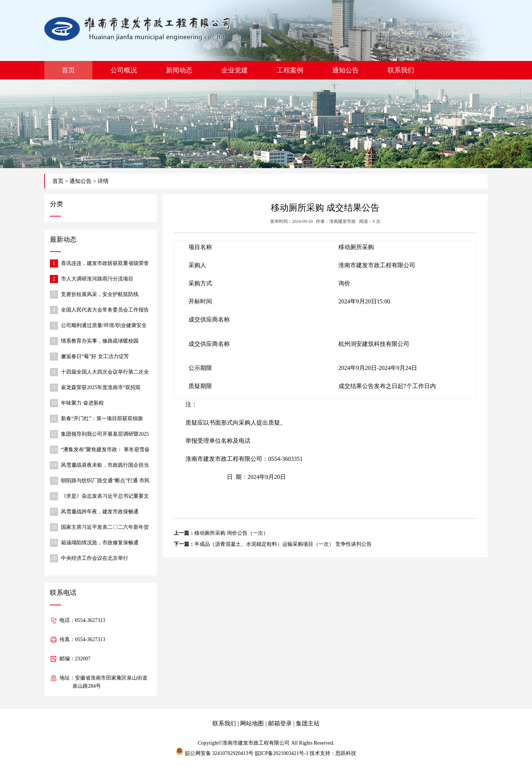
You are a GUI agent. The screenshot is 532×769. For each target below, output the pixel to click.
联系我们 (401, 70)
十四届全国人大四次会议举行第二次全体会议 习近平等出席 (105, 373)
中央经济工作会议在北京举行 (95, 558)
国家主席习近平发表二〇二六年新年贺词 (105, 528)
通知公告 (345, 70)
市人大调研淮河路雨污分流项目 (97, 279)
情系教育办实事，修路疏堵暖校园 (100, 341)
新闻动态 (179, 70)
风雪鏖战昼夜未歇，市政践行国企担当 (105, 465)
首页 (68, 70)
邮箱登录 (280, 723)
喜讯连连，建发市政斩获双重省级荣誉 (105, 263)
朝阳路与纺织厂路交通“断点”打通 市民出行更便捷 (105, 481)
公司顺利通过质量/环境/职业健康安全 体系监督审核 (104, 326)
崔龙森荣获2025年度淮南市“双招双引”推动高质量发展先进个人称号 (101, 388)
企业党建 (235, 70)
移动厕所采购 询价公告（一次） (231, 533)
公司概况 (124, 70)
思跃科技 (346, 753)
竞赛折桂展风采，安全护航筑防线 (100, 294)
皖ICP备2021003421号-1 (282, 753)
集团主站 (308, 723)
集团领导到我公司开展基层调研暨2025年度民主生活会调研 (105, 435)
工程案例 (290, 70)
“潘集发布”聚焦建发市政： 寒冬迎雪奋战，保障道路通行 (105, 450)
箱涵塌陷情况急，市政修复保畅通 (100, 543)
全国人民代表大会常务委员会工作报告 (105, 310)
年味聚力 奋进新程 (82, 403)
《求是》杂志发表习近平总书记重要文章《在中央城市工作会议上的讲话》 (105, 497)
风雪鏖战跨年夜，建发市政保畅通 (100, 512)
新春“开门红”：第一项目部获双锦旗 (102, 418)
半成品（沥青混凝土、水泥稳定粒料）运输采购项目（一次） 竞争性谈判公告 (283, 544)
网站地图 (252, 723)
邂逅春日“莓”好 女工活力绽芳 (95, 356)
